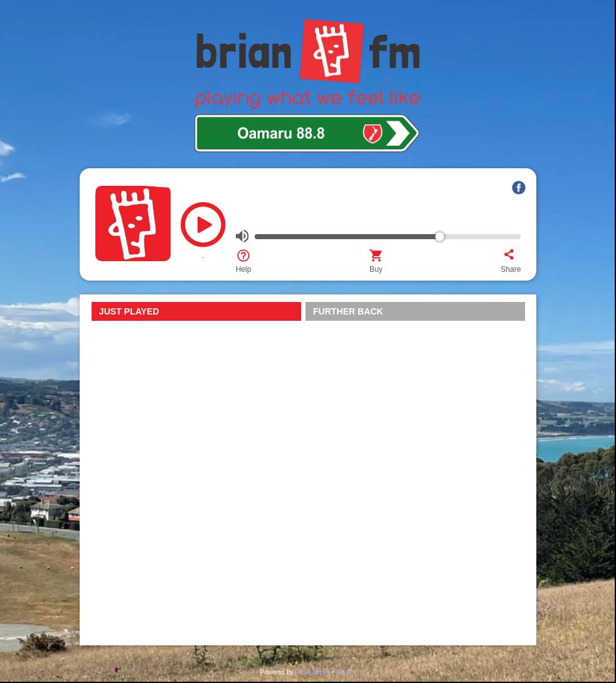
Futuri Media (312, 672)
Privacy (346, 672)
